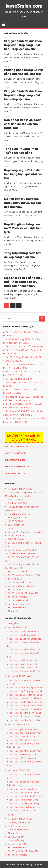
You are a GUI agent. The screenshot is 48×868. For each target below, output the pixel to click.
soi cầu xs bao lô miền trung (24, 811)
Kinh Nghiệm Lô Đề (17, 518)
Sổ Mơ (11, 528)
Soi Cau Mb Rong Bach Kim (19, 379)
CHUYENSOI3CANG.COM (17, 447)
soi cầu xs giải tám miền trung (25, 793)
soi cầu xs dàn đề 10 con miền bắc (26, 706)
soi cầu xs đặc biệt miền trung (25, 803)
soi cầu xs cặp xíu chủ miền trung (26, 807)
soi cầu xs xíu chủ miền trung (24, 800)
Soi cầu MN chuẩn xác (19, 600)
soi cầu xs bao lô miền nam (23, 736)
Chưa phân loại (15, 500)
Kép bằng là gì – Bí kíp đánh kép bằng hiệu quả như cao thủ (22, 174)
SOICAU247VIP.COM (15, 460)
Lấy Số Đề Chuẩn (16, 521)
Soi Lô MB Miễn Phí (17, 608)
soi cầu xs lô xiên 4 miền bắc (24, 668)
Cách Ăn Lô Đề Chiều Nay (20, 489)
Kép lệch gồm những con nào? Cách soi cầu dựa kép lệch (24, 228)
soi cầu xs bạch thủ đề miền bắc (25, 713)
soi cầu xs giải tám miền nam (24, 729)
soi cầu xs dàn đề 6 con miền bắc (26, 698)
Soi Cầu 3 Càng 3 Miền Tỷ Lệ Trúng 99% (25, 346)
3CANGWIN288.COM (15, 473)
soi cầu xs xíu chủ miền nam (24, 754)
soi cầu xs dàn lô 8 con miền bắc (26, 639)
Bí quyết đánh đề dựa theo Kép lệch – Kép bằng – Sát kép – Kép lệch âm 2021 (24, 45)
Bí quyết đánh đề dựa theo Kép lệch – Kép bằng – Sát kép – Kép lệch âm (24, 95)
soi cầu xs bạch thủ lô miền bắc (25, 650)
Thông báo (13, 611)
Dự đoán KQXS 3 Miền (19, 503)
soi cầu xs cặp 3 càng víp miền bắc (26, 691)
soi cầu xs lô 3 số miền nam (23, 758)
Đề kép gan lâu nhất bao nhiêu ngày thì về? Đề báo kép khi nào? (23, 203)
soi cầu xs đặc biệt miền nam (24, 740)
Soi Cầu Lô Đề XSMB (18, 572)
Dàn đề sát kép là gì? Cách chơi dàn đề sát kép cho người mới (24, 124)
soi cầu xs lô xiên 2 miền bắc (24, 660)
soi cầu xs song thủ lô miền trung (26, 796)
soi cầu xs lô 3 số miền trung (24, 789)
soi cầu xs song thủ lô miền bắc (25, 671)
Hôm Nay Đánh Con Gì (19, 514)
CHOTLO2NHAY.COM (16, 453)
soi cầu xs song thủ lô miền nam (26, 751)
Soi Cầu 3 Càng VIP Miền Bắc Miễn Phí (24, 357)
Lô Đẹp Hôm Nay (16, 525)
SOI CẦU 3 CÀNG (14, 361)
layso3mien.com (24, 6)
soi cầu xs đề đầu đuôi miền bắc (25, 716)
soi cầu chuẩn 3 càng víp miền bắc (26, 688)
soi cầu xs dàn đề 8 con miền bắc (26, 709)
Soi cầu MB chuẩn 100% (19, 582)
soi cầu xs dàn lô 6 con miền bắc (26, 635)
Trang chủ (13, 623)
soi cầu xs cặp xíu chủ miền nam (26, 733)
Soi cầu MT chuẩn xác (18, 604)
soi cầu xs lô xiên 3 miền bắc (24, 664)
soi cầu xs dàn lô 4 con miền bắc (26, 632)
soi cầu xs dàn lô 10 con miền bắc (26, 702)
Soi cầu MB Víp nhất (18, 590)
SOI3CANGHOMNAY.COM (18, 467)
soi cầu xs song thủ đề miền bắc (25, 720)
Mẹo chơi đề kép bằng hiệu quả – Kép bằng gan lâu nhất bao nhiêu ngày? (24, 282)
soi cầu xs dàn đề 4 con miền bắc (26, 695)
